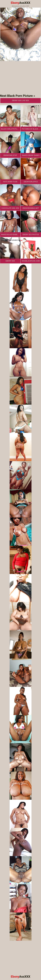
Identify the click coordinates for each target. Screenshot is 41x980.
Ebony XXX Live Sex (21, 101)
